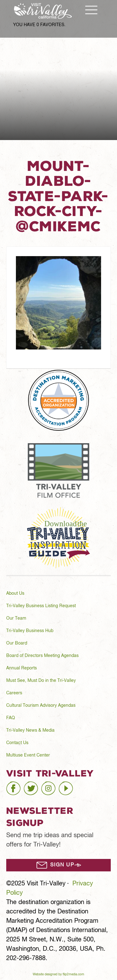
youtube (70, 786)
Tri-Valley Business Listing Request (41, 606)
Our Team (16, 618)
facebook (19, 786)
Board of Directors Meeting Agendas (42, 656)
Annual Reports (22, 668)
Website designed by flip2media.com (58, 975)
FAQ (11, 718)
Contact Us (17, 743)
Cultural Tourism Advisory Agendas (41, 706)
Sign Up (62, 865)
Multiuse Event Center (28, 755)
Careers (14, 693)
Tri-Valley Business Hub (30, 631)
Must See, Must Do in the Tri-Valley (41, 681)
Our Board (17, 643)
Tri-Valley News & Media (30, 730)
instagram (55, 786)
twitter (32, 786)
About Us (15, 593)
